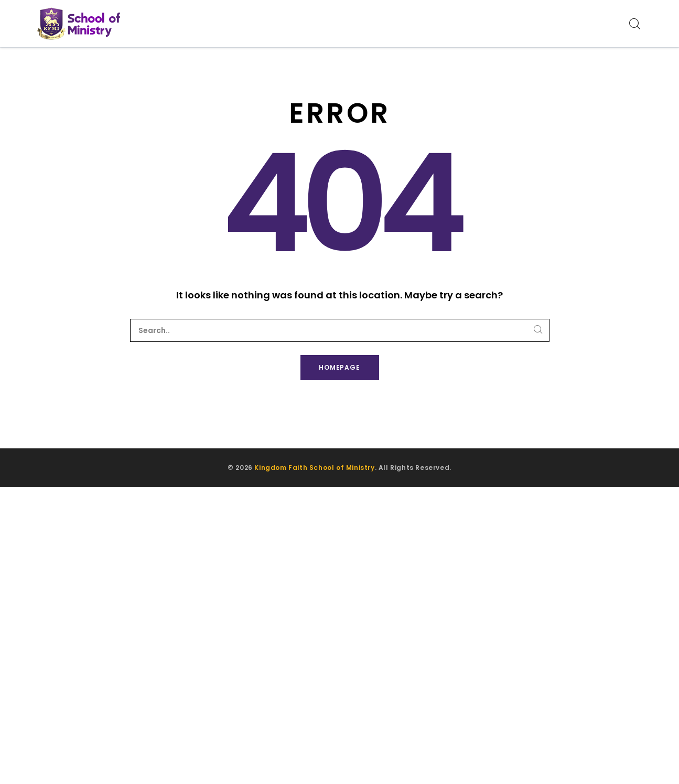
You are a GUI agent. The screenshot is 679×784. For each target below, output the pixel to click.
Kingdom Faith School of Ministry (314, 468)
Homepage (340, 367)
